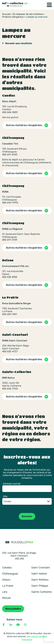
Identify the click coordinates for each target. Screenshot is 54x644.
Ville (5, 496)
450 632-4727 (10, 351)
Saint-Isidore (39, 574)
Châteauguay (10, 574)
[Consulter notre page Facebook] (4, 625)
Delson (6, 580)
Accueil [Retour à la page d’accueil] (6, 14)
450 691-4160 (10, 155)
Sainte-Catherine (42, 592)
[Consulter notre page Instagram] (25, 625)
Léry (5, 592)
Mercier (7, 598)
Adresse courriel (12, 484)
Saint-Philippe (40, 586)
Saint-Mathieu (40, 580)
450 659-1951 (10, 314)
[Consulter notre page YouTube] (18, 625)
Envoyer (27, 516)
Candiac (7, 568)
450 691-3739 (10, 240)
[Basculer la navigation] (49, 5)
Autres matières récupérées (24, 125)
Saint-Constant (41, 568)
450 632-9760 (10, 389)
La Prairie (8, 586)
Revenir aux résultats (19, 43)
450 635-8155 (10, 277)
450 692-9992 (10, 203)
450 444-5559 (10, 112)
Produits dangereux (13, 17)
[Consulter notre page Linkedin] (11, 625)
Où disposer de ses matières (28, 14)
